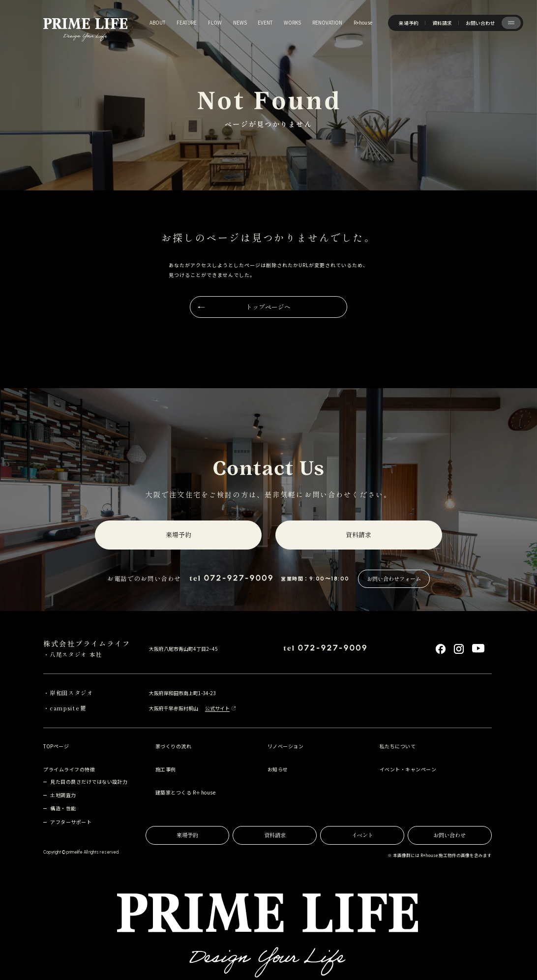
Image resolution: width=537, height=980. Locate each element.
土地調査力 (63, 795)
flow (215, 22)
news (240, 22)
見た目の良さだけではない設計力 (89, 781)
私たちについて (398, 746)
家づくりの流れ (173, 746)
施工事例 (166, 769)
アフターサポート (71, 822)
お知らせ (278, 769)
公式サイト (217, 708)
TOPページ (56, 746)
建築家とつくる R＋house (185, 792)
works (292, 22)
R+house (363, 22)
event (265, 22)
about (157, 22)
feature (187, 22)
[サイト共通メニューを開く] (511, 23)
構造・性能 (63, 808)
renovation (327, 22)
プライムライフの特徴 (69, 769)
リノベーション (285, 746)
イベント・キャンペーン (408, 769)
